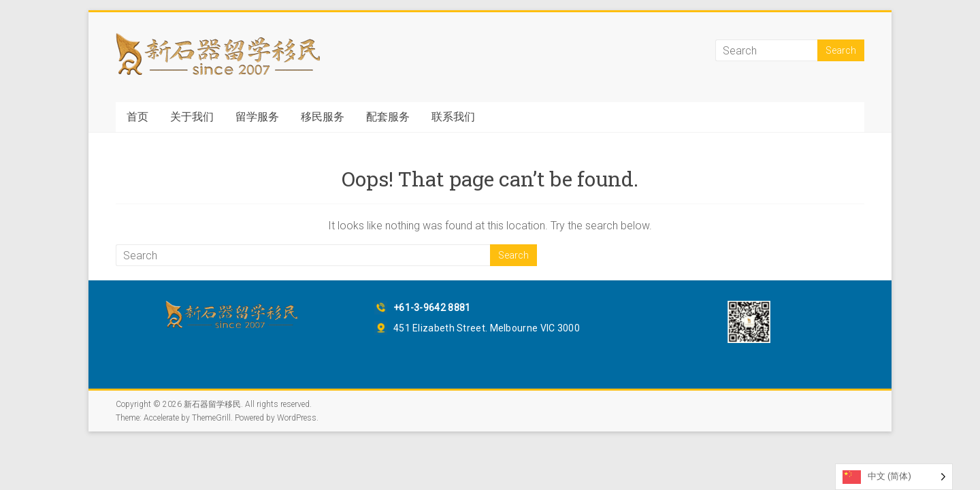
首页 (137, 117)
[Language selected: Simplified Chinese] (894, 477)
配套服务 (388, 117)
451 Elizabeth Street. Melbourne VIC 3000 (487, 328)
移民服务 (323, 117)
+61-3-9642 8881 (432, 308)
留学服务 (257, 117)
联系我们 (453, 117)
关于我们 (192, 117)
